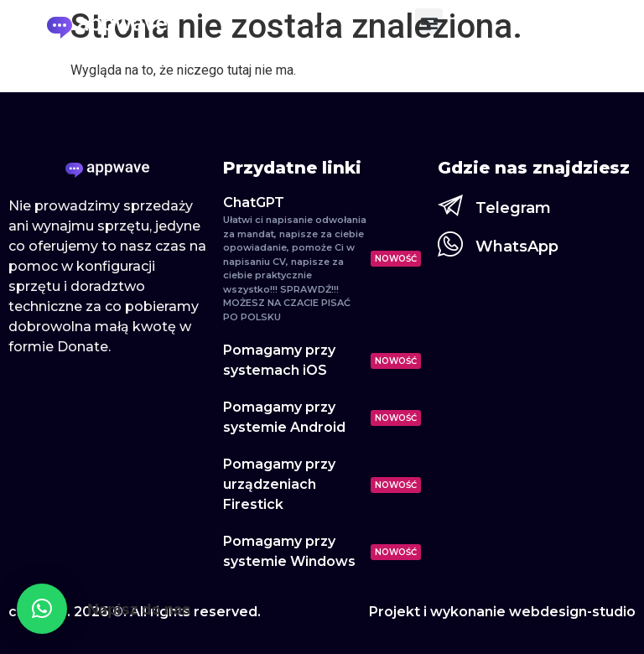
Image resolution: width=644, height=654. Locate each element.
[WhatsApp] (450, 244)
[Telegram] (450, 205)
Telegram (513, 208)
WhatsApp (517, 247)
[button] (429, 22)
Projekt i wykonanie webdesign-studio (502, 612)
